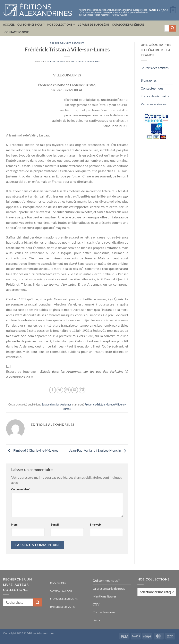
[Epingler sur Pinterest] (75, 390)
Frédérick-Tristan (95, 404)
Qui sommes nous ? (31, 25)
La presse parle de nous (109, 588)
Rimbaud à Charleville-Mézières (32, 450)
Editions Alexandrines (85, 61)
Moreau (110, 404)
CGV (96, 604)
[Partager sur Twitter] (60, 390)
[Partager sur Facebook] (53, 390)
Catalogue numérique (128, 25)
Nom (15, 524)
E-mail (56, 524)
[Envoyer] (172, 28)
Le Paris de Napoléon (93, 25)
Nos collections (61, 24)
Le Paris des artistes (155, 68)
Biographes (149, 80)
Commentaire (21, 489)
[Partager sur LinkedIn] (82, 390)
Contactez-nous (17, 32)
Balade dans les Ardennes (67, 43)
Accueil (9, 25)
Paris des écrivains (154, 104)
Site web (95, 524)
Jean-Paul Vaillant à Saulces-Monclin (99, 450)
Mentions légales (105, 596)
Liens (96, 620)
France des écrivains (155, 96)
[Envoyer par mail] (67, 390)
